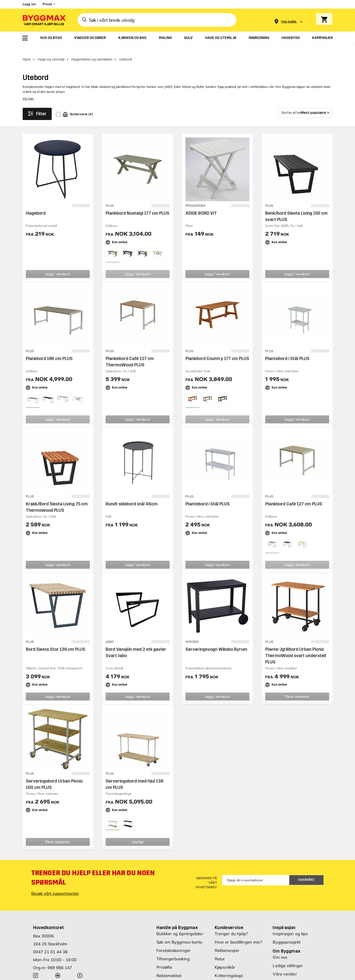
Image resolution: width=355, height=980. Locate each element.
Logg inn (29, 4)
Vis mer (28, 90)
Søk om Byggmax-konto (179, 933)
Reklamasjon (227, 942)
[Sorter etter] (305, 104)
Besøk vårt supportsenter (55, 885)
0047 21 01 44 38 (50, 943)
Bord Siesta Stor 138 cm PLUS (56, 641)
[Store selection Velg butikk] (289, 22)
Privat (47, 4)
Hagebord (36, 204)
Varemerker (168, 975)
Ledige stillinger (288, 957)
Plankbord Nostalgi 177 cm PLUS (137, 204)
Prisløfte (164, 958)
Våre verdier (285, 965)
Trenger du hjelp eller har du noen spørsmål (93, 869)
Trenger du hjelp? (231, 925)
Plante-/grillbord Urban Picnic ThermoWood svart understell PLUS (296, 647)
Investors (282, 974)
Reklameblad (169, 967)
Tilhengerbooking (173, 950)
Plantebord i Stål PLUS (287, 350)
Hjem (27, 50)
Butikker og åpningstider (180, 925)
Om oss (280, 948)
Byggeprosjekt (286, 933)
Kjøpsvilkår (225, 958)
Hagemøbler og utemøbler (92, 50)
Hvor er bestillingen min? (238, 933)
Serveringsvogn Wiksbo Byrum (216, 641)
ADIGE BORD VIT (201, 204)
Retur (220, 950)
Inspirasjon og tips (290, 925)
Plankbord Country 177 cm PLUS (217, 350)
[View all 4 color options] (158, 245)
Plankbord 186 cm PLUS (49, 350)
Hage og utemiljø (51, 50)
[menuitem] (25, 38)
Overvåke (306, 871)
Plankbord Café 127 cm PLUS (294, 495)
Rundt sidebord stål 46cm (132, 495)
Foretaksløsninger (174, 942)
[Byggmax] (44, 20)
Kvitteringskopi (229, 967)
